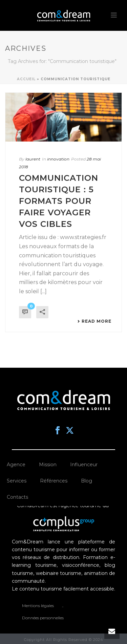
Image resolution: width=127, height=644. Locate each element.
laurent (33, 159)
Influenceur (84, 465)
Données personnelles (43, 618)
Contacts (17, 497)
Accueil (26, 79)
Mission (48, 465)
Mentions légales (38, 606)
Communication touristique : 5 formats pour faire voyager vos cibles (59, 201)
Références (54, 481)
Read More (94, 321)
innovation (58, 159)
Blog (87, 481)
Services (17, 481)
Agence (16, 465)
